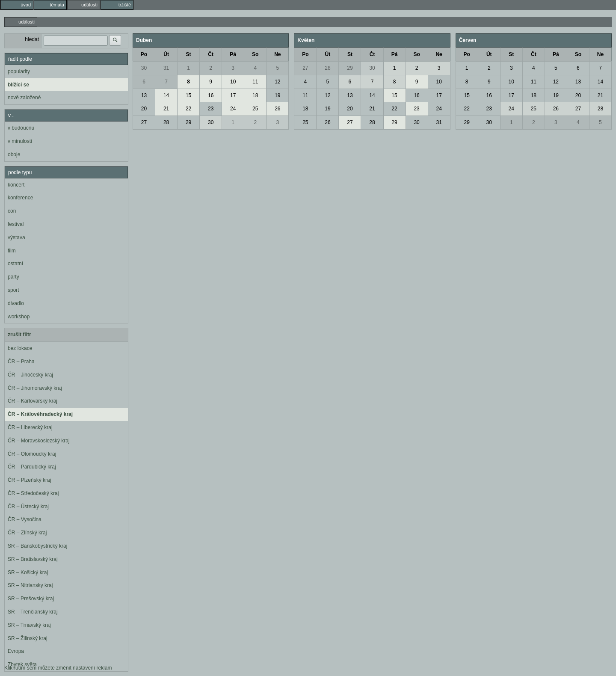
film (12, 251)
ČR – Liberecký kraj (30, 427)
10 (233, 82)
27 (144, 122)
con (12, 211)
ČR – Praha (21, 362)
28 (166, 122)
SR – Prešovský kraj (31, 599)
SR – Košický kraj (28, 572)
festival (16, 224)
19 (277, 95)
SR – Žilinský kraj (28, 638)
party (13, 277)
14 (166, 95)
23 (211, 109)
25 (255, 109)
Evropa (16, 651)
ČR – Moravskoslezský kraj (39, 441)
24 (233, 109)
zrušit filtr (19, 335)
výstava (16, 237)
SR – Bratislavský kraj (33, 559)
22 (188, 109)
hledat (32, 39)
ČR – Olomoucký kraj (32, 454)
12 (277, 82)
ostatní (15, 264)
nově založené (24, 98)
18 (255, 95)
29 (188, 122)
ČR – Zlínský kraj (27, 533)
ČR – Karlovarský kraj (33, 401)
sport (13, 290)
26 (277, 109)
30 (144, 68)
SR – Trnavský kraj (29, 625)
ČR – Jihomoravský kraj (35, 388)
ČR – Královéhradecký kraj (40, 414)
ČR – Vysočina (25, 519)
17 (233, 95)
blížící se (18, 85)
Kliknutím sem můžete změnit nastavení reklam (58, 668)
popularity (19, 71)
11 (255, 82)
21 (166, 109)
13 (144, 95)
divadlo (16, 303)
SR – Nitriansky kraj (30, 585)
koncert (16, 185)
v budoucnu (21, 128)
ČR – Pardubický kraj (32, 467)
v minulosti (20, 141)
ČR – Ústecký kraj (28, 507)
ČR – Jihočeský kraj (30, 375)
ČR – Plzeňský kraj (29, 480)
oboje (14, 154)
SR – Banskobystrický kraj (37, 546)
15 (188, 95)
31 (166, 68)
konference (20, 198)
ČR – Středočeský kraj (33, 493)
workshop (19, 317)
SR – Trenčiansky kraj (33, 612)
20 (144, 109)
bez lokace (20, 348)
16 (211, 95)
